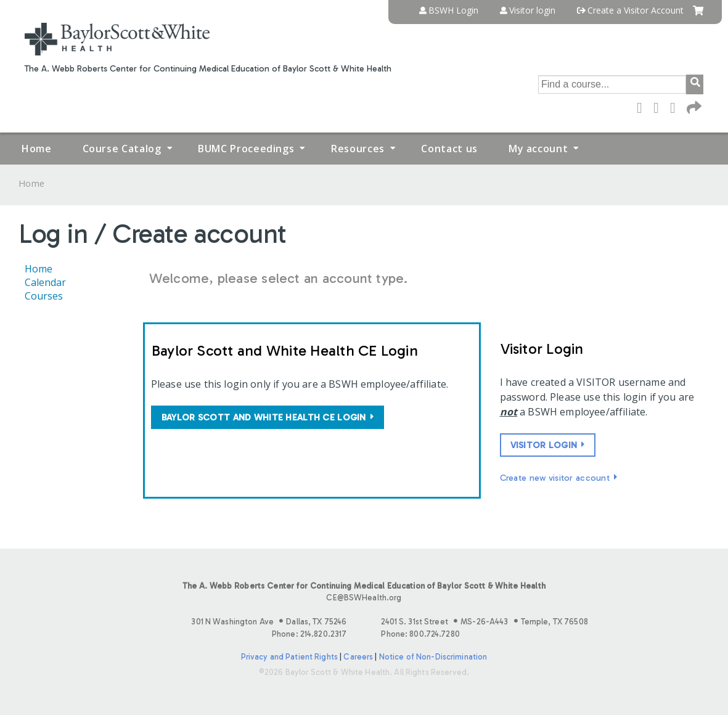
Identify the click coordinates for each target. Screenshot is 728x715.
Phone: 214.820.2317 (309, 634)
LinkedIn (676, 107)
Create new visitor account (555, 478)
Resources (358, 149)
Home (37, 149)
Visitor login (532, 10)
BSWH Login (453, 10)
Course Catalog (122, 149)
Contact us (449, 149)
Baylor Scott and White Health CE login (264, 417)
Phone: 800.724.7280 (420, 634)
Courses (44, 296)
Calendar (45, 282)
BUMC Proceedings (246, 149)
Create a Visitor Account (636, 10)
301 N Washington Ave (269, 622)
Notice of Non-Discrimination (433, 657)
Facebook (643, 107)
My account (538, 149)
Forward (693, 107)
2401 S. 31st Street (484, 622)
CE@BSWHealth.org (364, 598)
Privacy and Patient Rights (289, 657)
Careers (358, 657)
